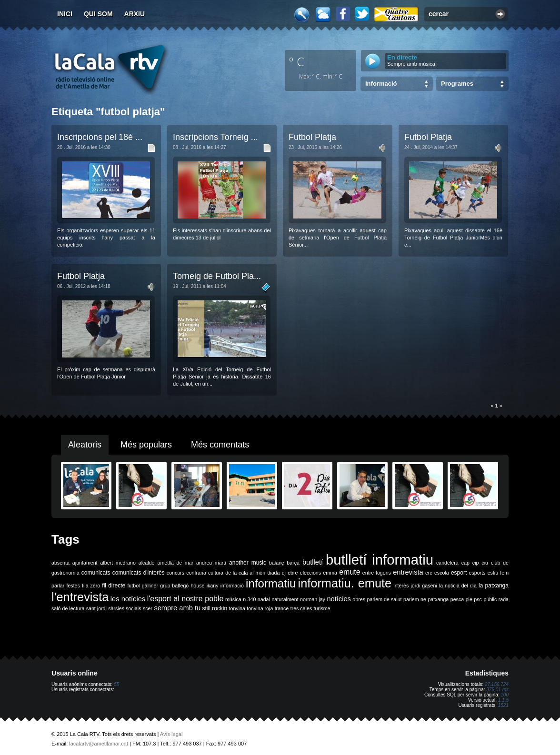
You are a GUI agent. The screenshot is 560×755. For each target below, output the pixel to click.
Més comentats (220, 445)
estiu (493, 573)
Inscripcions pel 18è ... (100, 137)
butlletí (313, 562)
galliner (150, 586)
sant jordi (96, 608)
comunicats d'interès (139, 573)
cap (465, 563)
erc (429, 573)
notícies (339, 599)
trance (282, 608)
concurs (175, 573)
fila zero (91, 586)
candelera (447, 563)
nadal (264, 599)
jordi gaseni (424, 586)
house (197, 586)
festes (73, 586)
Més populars (146, 445)
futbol (133, 586)
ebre (293, 573)
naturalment (285, 599)
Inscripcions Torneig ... (215, 137)
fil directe (114, 586)
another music (248, 563)
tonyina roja (260, 608)
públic (490, 599)
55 (116, 684)
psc (478, 599)
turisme (322, 608)
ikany (213, 586)
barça (293, 563)
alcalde (147, 563)
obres (359, 599)
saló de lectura (68, 608)
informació (232, 586)
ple (469, 599)
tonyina (237, 608)
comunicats (96, 573)
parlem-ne (415, 599)
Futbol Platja (312, 137)
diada (273, 573)
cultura (216, 573)
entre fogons (377, 573)
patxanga (438, 599)
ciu (485, 563)
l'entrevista (80, 597)
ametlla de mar (175, 563)
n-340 (249, 599)
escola (442, 573)
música (233, 599)
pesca (457, 599)
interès (401, 586)
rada (504, 599)
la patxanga (494, 586)
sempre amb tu (177, 608)
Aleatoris (85, 445)
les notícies (128, 599)
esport (459, 573)
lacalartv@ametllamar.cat (99, 744)
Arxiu (135, 14)
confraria (196, 573)
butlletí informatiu (380, 560)
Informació (381, 84)
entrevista (408, 572)
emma (330, 573)
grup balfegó (174, 586)
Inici (65, 14)
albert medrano (118, 563)
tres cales (301, 608)
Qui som (98, 14)
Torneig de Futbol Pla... (217, 276)
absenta (60, 563)
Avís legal (171, 734)
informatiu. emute (345, 583)
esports (477, 573)
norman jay (313, 599)
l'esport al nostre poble (185, 599)
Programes (457, 84)
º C (297, 61)
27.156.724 (497, 684)
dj (284, 573)
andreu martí (211, 563)
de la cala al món (245, 573)
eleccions (310, 573)
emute (350, 572)
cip (476, 563)
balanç (276, 563)
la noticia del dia (458, 586)
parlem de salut (384, 599)
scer (148, 608)
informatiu (271, 583)
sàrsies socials (125, 608)
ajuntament (85, 563)
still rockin (215, 608)
